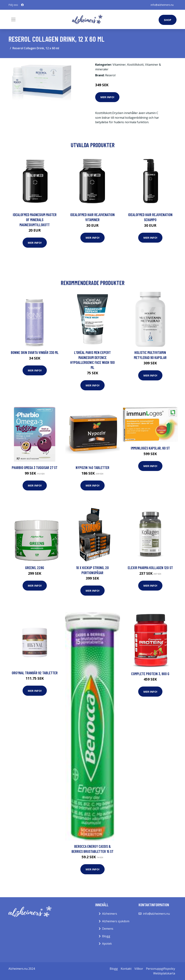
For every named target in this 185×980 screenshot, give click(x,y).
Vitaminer (119, 65)
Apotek (107, 944)
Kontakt (126, 969)
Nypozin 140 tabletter (92, 467)
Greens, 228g (35, 568)
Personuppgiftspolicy (161, 969)
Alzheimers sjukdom (116, 921)
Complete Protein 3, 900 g (150, 674)
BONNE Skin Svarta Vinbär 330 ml (35, 352)
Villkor (139, 969)
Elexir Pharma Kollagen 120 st (150, 568)
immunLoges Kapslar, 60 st (150, 448)
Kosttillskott (135, 65)
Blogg (106, 936)
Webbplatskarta (164, 973)
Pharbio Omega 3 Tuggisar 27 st (35, 467)
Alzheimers (110, 914)
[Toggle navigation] (13, 19)
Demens (108, 929)
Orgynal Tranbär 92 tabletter (35, 673)
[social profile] (22, 5)
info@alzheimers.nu (162, 5)
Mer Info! (107, 97)
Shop (168, 20)
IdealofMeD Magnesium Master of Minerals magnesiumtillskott (35, 220)
